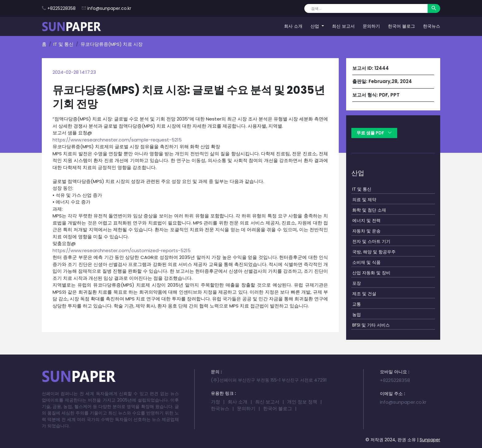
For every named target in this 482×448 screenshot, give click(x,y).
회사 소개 (293, 26)
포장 (357, 283)
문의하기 (371, 26)
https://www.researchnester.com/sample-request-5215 (117, 140)
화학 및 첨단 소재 (369, 210)
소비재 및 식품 (366, 262)
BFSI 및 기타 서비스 (371, 325)
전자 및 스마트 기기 (371, 241)
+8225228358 (61, 8)
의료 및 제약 (364, 200)
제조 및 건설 (364, 294)
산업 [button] (315, 26)
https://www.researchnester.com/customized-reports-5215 (122, 250)
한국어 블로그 (401, 26)
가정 (215, 402)
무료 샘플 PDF (374, 133)
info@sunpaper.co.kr (109, 8)
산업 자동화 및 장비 (371, 273)
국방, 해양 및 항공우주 (374, 252)
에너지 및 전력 (366, 220)
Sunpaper (430, 440)
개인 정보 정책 (302, 402)
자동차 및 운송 (366, 231)
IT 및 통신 (63, 44)
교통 (357, 304)
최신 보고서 (343, 26)
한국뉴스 (432, 26)
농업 (357, 315)
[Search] (366, 8)
